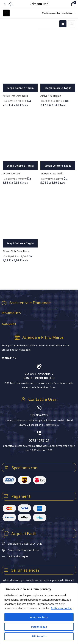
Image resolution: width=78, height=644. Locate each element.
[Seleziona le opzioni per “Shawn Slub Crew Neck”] (20, 243)
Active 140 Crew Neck (15, 96)
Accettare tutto (39, 617)
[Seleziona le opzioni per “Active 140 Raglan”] (58, 88)
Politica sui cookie (61, 608)
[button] (68, 4)
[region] (39, 614)
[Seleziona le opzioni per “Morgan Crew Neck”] (58, 166)
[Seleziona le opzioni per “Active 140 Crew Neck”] (20, 88)
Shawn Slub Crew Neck (16, 251)
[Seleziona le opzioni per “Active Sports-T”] (20, 166)
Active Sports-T (12, 173)
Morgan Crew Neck (51, 173)
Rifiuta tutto (39, 636)
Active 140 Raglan (51, 96)
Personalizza (39, 627)
